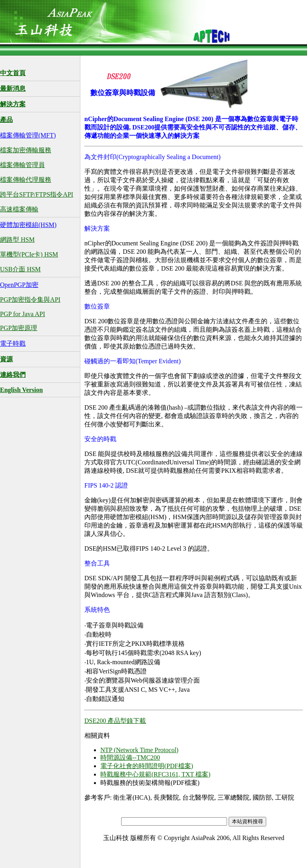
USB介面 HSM (20, 269)
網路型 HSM (17, 240)
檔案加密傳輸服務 (26, 150)
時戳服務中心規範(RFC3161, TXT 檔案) (155, 774)
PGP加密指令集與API (30, 300)
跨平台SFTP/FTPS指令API (37, 194)
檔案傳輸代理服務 (26, 180)
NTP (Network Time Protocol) (139, 750)
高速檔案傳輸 (19, 209)
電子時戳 (13, 343)
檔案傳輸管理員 (22, 165)
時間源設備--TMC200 (130, 758)
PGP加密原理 (19, 328)
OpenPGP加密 (19, 285)
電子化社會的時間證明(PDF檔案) (147, 766)
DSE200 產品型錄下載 (115, 721)
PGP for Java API (23, 314)
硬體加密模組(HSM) (28, 225)
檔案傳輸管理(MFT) (28, 135)
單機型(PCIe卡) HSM (29, 254)
